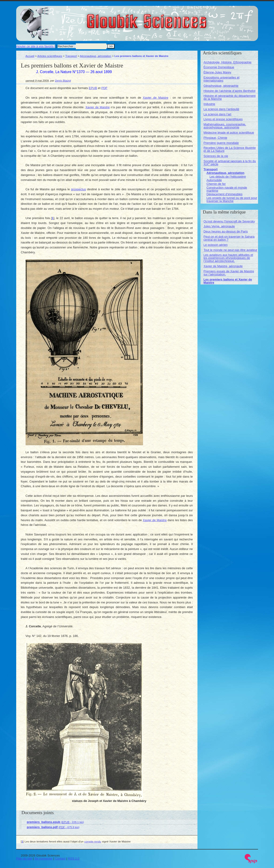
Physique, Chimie (215, 138)
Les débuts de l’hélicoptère (228, 177)
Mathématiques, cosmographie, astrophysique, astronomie (225, 126)
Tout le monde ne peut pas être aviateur (230, 250)
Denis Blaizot (63, 80)
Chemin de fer (216, 184)
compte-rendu (93, 841)
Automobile (214, 180)
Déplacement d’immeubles (225, 194)
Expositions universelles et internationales (222, 79)
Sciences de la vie (216, 156)
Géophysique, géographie (221, 86)
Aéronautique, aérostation (96, 56)
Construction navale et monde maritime (227, 189)
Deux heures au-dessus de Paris (226, 231)
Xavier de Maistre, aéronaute (223, 266)
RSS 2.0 (74, 859)
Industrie (209, 104)
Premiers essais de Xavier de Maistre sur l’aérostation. (229, 273)
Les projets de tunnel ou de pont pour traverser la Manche (232, 199)
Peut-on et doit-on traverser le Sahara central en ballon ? (229, 238)
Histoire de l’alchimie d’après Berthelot (230, 91)
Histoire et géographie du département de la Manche (230, 97)
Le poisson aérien (216, 245)
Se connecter (44, 859)
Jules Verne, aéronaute (219, 226)
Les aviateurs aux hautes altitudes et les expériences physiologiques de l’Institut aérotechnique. (228, 258)
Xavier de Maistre (155, 98)
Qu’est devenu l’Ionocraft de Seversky (229, 221)
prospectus (78, 189)
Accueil (30, 56)
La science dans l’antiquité (222, 109)
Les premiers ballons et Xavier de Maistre (228, 281)
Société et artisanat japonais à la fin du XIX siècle (230, 163)
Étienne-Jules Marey (218, 72)
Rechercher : (66, 46)
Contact (60, 859)
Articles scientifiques (50, 56)
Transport (71, 56)
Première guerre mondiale (221, 143)
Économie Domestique (219, 67)
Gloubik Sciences (173, 18)
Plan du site (24, 859)
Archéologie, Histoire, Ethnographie (228, 62)
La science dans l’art (218, 114)
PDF (104, 88)
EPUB (93, 88)
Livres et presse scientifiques (223, 119)
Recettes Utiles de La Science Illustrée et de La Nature (230, 149)
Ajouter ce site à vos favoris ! (36, 46)
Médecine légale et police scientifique (229, 133)
